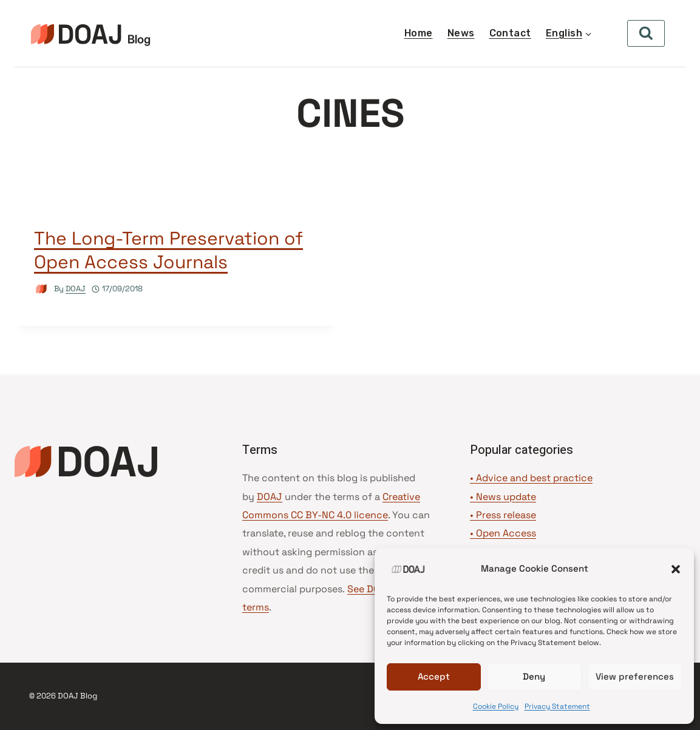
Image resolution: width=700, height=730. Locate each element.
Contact (510, 33)
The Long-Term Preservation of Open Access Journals (168, 250)
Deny (534, 676)
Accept (434, 676)
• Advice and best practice (531, 478)
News (461, 33)
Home (419, 33)
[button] (676, 569)
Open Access (506, 533)
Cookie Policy (496, 706)
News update (506, 497)
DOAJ (76, 289)
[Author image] (42, 289)
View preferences (635, 676)
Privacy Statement (557, 706)
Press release (506, 515)
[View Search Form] (646, 33)
